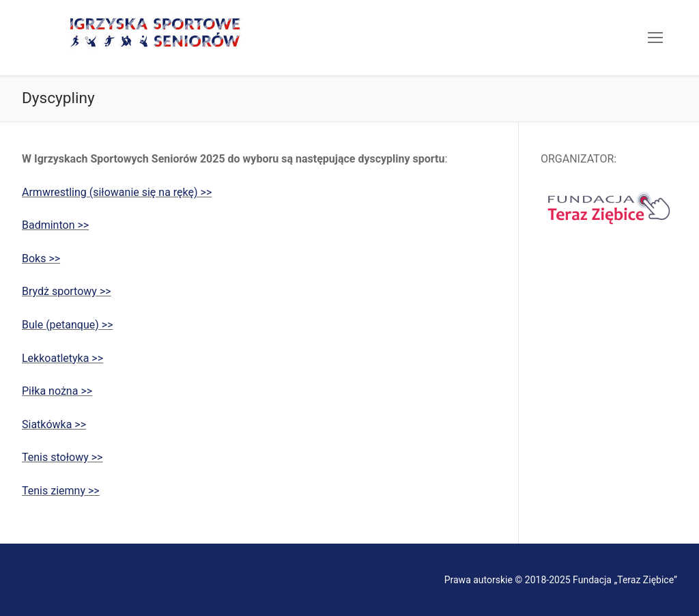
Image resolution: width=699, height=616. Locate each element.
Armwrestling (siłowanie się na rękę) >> (117, 192)
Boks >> (41, 258)
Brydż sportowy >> (67, 291)
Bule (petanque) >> (68, 325)
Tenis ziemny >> (61, 491)
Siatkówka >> (54, 424)
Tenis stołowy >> (62, 457)
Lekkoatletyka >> (62, 358)
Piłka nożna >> (57, 391)
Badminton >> (55, 225)
